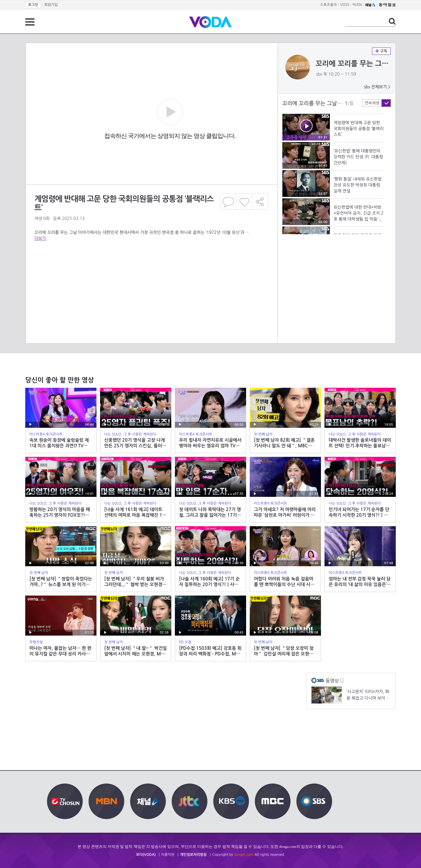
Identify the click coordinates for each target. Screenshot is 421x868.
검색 (392, 21)
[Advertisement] (151, 265)
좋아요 (244, 201)
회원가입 (51, 5)
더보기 (40, 238)
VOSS (345, 5)
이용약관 (168, 855)
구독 (381, 51)
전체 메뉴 (30, 22)
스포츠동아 (328, 5)
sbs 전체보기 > (377, 87)
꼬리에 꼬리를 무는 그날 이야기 (363, 64)
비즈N (357, 5)
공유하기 (260, 201)
